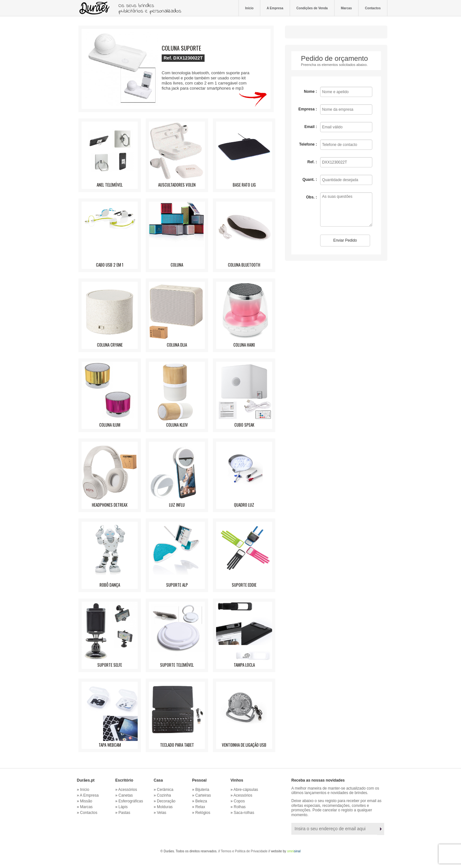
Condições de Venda (312, 8)
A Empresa (275, 8)
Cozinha (164, 795)
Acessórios (128, 790)
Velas (162, 813)
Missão (86, 801)
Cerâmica (165, 790)
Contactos (373, 8)
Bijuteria (202, 790)
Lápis (123, 807)
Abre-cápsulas (246, 790)
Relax (200, 807)
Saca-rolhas (244, 813)
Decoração (166, 801)
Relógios (203, 813)
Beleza (201, 801)
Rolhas (240, 807)
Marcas (346, 8)
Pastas (124, 813)
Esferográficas (131, 801)
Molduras (165, 807)
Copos (239, 801)
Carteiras (203, 795)
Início (249, 8)
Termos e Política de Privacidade (244, 851)
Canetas (126, 795)
